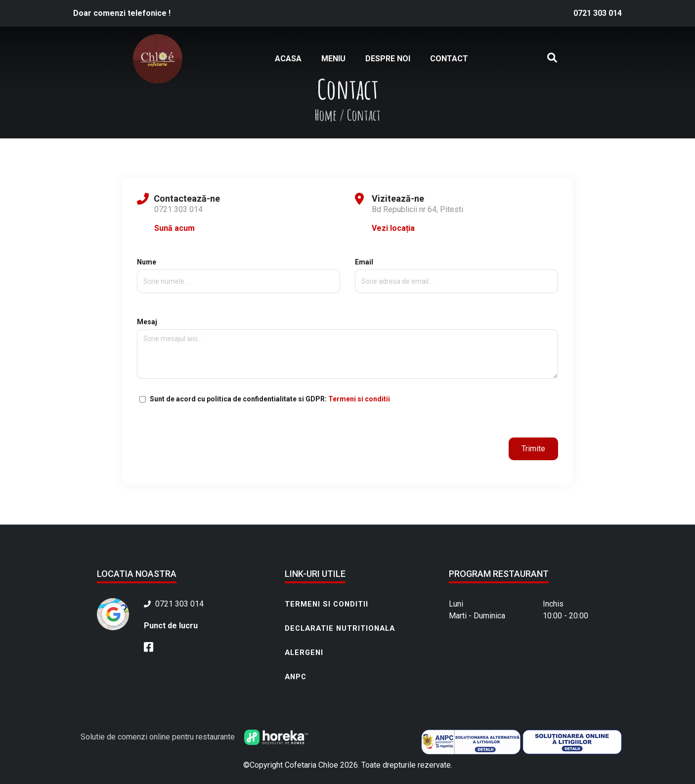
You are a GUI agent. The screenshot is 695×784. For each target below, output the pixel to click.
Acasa (288, 59)
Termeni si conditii (359, 399)
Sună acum (174, 228)
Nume (239, 272)
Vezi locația (393, 228)
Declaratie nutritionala (340, 628)
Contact (449, 59)
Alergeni (304, 653)
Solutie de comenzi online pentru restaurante (195, 737)
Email (456, 272)
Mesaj (347, 349)
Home (326, 115)
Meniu (333, 59)
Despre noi (388, 59)
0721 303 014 (598, 13)
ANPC (296, 677)
